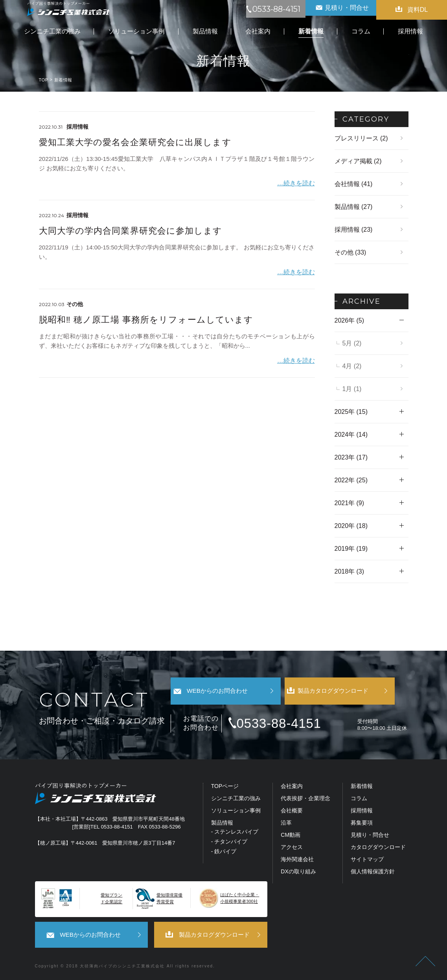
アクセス (292, 848)
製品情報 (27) (354, 207)
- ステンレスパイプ (235, 832)
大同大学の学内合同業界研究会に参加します (131, 229)
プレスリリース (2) (361, 138)
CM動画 (291, 835)
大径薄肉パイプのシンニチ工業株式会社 (122, 965)
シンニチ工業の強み (236, 799)
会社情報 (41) (354, 184)
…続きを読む (297, 182)
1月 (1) (352, 389)
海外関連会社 (297, 860)
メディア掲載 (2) (358, 161)
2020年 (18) (351, 526)
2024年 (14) (351, 435)
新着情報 (362, 787)
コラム (359, 799)
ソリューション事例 (236, 811)
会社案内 (292, 787)
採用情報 (362, 811)
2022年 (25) (351, 480)
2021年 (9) (350, 503)
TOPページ (225, 787)
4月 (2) (352, 366)
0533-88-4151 (288, 723)
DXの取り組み (298, 872)
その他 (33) (350, 252)
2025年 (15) (351, 412)
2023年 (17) (351, 457)
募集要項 (362, 823)
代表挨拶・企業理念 (305, 799)
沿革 (286, 823)
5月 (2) (352, 343)
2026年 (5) (350, 320)
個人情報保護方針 (373, 872)
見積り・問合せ (370, 835)
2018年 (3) (350, 571)
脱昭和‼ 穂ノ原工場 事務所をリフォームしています (146, 316)
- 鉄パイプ (224, 852)
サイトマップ (367, 860)
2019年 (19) (351, 549)
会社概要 (292, 811)
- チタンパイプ (229, 842)
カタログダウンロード (378, 848)
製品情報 (222, 823)
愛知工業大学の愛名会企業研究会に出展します (135, 142)
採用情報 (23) (354, 230)
